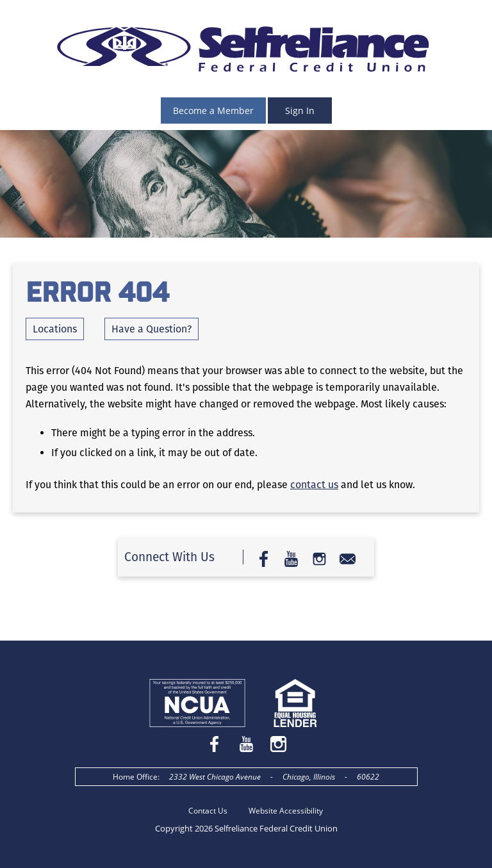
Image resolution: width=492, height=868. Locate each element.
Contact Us (208, 811)
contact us (314, 485)
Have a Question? (152, 329)
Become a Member (213, 111)
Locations (55, 329)
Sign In (300, 111)
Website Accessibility (286, 811)
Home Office (135, 777)
